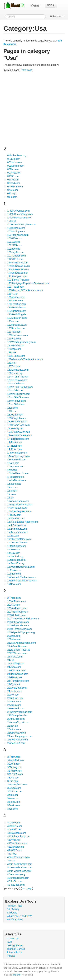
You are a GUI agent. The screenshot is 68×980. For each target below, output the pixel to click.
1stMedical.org (15, 556)
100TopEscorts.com (18, 235)
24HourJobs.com (16, 670)
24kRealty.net (15, 677)
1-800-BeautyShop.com (20, 214)
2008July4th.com (16, 615)
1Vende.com (14, 574)
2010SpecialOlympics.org (21, 632)
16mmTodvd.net (16, 404)
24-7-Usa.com (15, 657)
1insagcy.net (14, 484)
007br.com (13, 169)
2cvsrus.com (14, 705)
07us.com (13, 190)
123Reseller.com (16, 328)
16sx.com (12, 408)
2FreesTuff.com (16, 708)
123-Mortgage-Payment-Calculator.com (28, 283)
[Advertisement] (34, 108)
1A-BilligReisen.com (18, 439)
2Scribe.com (14, 729)
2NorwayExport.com (18, 722)
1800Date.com (15, 415)
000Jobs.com (14, 162)
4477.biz (12, 854)
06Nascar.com (15, 186)
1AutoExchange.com (18, 456)
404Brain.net (14, 829)
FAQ (9, 942)
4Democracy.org (16, 874)
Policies (11, 956)
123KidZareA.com (17, 318)
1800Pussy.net (15, 428)
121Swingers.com (17, 276)
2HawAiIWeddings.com (20, 712)
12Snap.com (14, 349)
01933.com (13, 180)
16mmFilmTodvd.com (19, 394)
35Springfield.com (17, 785)
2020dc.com (14, 636)
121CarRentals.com (18, 269)
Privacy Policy (14, 952)
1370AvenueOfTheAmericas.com (25, 359)
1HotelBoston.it (15, 477)
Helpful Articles (15, 920)
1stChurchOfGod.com (19, 539)
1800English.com (16, 418)
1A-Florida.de (14, 442)
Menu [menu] (36, 5)
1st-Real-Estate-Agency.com (23, 522)
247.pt (11, 660)
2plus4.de (13, 726)
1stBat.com (13, 536)
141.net (11, 363)
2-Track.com (14, 598)
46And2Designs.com (18, 857)
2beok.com (13, 695)
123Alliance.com (16, 297)
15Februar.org (15, 373)
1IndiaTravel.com (16, 480)
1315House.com (16, 356)
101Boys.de (14, 249)
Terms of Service (16, 949)
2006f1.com (14, 605)
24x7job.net (13, 684)
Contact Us (13, 939)
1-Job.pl (12, 221)
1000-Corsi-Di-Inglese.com (22, 225)
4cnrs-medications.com (20, 867)
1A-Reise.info (14, 449)
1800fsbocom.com (17, 422)
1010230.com (15, 238)
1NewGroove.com (17, 508)
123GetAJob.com (17, 307)
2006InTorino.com (17, 608)
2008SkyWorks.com (18, 622)
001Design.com (16, 166)
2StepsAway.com (16, 733)
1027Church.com (16, 256)
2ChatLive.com (15, 698)
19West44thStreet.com (20, 435)
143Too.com (14, 366)
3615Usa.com (15, 791)
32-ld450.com (15, 771)
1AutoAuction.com (17, 453)
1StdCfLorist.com (16, 546)
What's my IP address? (19, 916)
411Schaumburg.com (19, 836)
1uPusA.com (14, 570)
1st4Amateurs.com (17, 529)
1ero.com (12, 470)
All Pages (12, 913)
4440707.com (15, 850)
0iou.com (12, 197)
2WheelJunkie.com (17, 740)
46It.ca (11, 861)
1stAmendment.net (17, 532)
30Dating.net (14, 767)
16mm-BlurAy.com (17, 380)
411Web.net (14, 840)
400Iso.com (13, 823)
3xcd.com (12, 809)
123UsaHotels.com (17, 335)
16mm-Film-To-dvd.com (20, 387)
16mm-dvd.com (16, 384)
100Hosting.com (16, 231)
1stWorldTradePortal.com (21, 567)
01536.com (13, 176)
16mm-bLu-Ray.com (18, 377)
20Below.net (14, 639)
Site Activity (13, 909)
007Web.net (14, 173)
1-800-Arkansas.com (18, 211)
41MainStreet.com (17, 843)
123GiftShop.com (17, 311)
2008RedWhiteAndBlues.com (23, 619)
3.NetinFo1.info (15, 760)
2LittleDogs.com (16, 719)
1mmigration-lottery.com (20, 505)
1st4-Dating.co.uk (17, 525)
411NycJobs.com (16, 833)
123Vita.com (14, 339)
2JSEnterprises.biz (17, 715)
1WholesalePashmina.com (22, 577)
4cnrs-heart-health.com (20, 864)
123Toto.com (14, 332)
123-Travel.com (16, 287)
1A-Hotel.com (15, 446)
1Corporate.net (15, 466)
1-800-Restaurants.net (19, 218)
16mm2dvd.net (15, 390)
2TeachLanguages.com (20, 736)
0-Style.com (14, 159)
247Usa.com (14, 667)
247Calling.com (16, 664)
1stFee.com (14, 549)
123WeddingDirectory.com (21, 342)
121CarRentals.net (17, 273)
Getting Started (15, 945)
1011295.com (15, 245)
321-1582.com (15, 774)
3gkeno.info (13, 802)
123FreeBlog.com (17, 304)
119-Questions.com (18, 263)
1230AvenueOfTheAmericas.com (25, 290)
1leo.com (12, 487)
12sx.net (12, 352)
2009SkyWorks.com (18, 626)
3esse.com (13, 798)
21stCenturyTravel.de (19, 650)
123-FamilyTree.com (18, 280)
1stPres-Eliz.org (16, 563)
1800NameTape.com (18, 425)
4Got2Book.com (16, 885)
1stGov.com (14, 553)
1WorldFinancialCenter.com (22, 581)
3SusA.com (13, 805)
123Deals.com (15, 301)
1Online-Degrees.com (19, 511)
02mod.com (14, 183)
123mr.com (13, 321)
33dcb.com (13, 778)
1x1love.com (14, 584)
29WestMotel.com (17, 688)
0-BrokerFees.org (17, 155)
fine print (17, 975)
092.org (11, 193)
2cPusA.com (14, 702)
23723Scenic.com (17, 653)
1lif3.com (12, 491)
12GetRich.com (16, 346)
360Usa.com (14, 788)
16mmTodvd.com (16, 401)
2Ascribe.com (15, 691)
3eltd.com (13, 795)
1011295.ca (14, 242)
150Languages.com (18, 370)
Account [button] (57, 16)
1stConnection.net (17, 543)
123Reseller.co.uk (17, 325)
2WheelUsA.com (16, 743)
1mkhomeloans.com (18, 501)
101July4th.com (16, 252)
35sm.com (13, 781)
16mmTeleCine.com (18, 397)
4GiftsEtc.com (15, 881)
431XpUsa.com (16, 847)
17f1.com (12, 411)
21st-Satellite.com (17, 646)
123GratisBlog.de (17, 314)
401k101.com (14, 826)
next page (27, 70)
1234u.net (13, 294)
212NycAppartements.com (21, 643)
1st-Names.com (16, 518)
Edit (51, 5)
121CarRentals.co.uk (19, 266)
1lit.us (10, 498)
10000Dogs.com (16, 228)
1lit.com (11, 494)
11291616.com (15, 259)
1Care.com (13, 463)
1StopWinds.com (16, 560)
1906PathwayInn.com (19, 432)
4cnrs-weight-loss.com (19, 871)
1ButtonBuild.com (17, 460)
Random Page (15, 906)
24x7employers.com (18, 681)
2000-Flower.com (16, 601)
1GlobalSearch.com (18, 473)
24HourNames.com (18, 674)
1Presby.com (14, 515)
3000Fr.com (14, 764)
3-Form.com (14, 757)
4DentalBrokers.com (18, 878)
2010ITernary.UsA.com (19, 629)
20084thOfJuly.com (18, 612)
